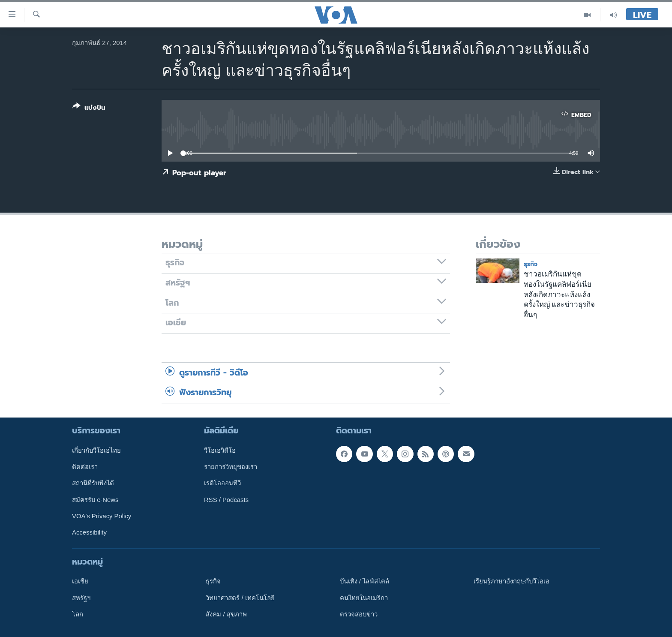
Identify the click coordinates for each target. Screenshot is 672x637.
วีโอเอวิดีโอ (220, 450)
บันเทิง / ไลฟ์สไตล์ (364, 581)
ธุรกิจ (531, 264)
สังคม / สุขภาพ (226, 614)
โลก (78, 614)
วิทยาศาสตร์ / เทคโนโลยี (240, 598)
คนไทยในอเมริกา (364, 598)
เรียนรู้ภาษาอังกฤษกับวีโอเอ (511, 581)
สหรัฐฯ (81, 598)
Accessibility (89, 532)
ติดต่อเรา (85, 467)
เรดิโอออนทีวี (222, 483)
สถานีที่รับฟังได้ (93, 483)
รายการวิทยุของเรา (231, 467)
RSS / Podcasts (226, 499)
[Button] (89, 109)
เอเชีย (80, 581)
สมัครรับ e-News (95, 499)
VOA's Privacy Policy (102, 516)
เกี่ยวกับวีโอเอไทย (96, 450)
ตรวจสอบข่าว (359, 614)
